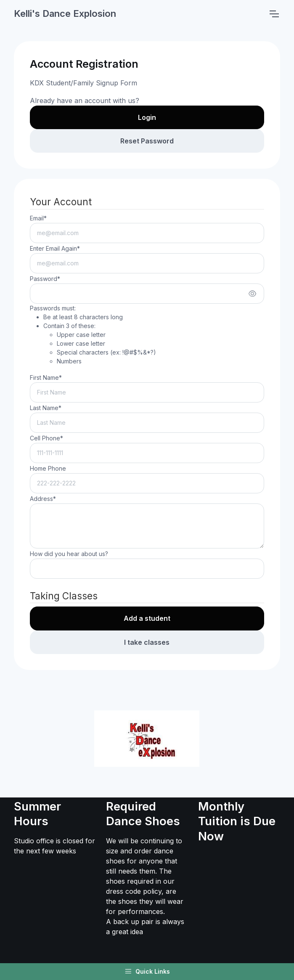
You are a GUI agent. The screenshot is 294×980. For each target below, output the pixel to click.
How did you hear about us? (69, 554)
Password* (45, 279)
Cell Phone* (46, 438)
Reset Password (147, 141)
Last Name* (46, 408)
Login (147, 117)
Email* (38, 218)
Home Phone (48, 468)
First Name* (46, 377)
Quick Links (147, 972)
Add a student (147, 618)
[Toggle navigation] (274, 14)
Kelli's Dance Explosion (65, 13)
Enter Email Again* (55, 248)
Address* (43, 499)
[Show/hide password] (252, 294)
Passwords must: (93, 335)
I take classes (147, 642)
